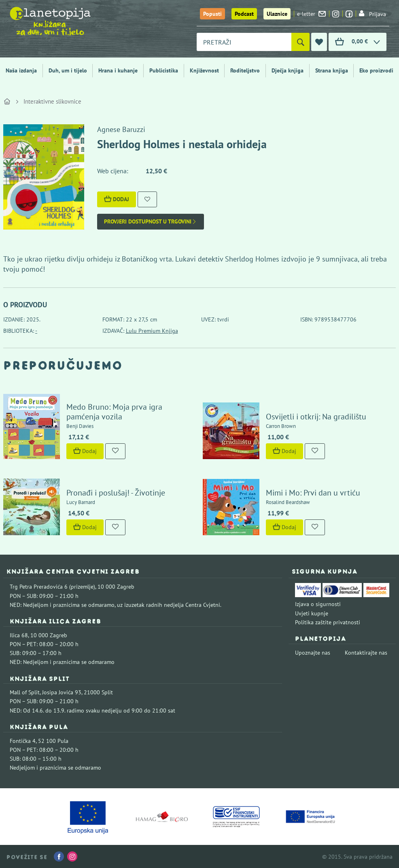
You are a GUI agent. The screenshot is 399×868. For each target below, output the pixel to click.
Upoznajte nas (313, 653)
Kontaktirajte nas (366, 653)
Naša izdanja (21, 70)
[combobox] (244, 42)
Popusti (212, 14)
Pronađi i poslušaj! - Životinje (116, 493)
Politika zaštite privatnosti (328, 622)
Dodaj (117, 199)
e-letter (311, 14)
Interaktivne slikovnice (52, 101)
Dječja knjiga (288, 70)
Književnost (204, 70)
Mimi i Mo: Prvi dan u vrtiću (313, 493)
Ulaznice (277, 14)
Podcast (244, 14)
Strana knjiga (332, 70)
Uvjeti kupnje (312, 613)
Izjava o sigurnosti (318, 604)
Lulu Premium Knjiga (152, 331)
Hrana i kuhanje (118, 70)
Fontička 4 (23, 741)
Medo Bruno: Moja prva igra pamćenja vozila (114, 412)
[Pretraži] (300, 42)
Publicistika (164, 70)
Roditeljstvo (245, 70)
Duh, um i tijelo (68, 70)
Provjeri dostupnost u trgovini (151, 222)
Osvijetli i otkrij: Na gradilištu (316, 417)
